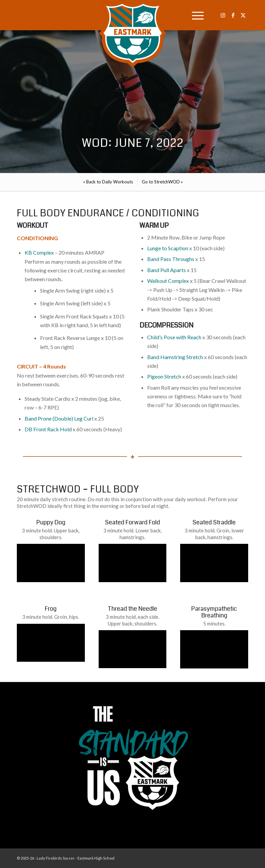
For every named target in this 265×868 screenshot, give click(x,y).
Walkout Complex (168, 281)
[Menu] (194, 15)
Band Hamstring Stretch (175, 357)
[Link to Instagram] (223, 15)
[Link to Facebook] (233, 15)
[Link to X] (243, 15)
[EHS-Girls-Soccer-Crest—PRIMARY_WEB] (133, 34)
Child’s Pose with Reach (174, 337)
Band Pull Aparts (167, 270)
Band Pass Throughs (171, 259)
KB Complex (39, 252)
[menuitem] (194, 15)
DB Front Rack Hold (48, 429)
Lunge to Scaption (168, 248)
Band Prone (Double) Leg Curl (59, 418)
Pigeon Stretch (164, 376)
